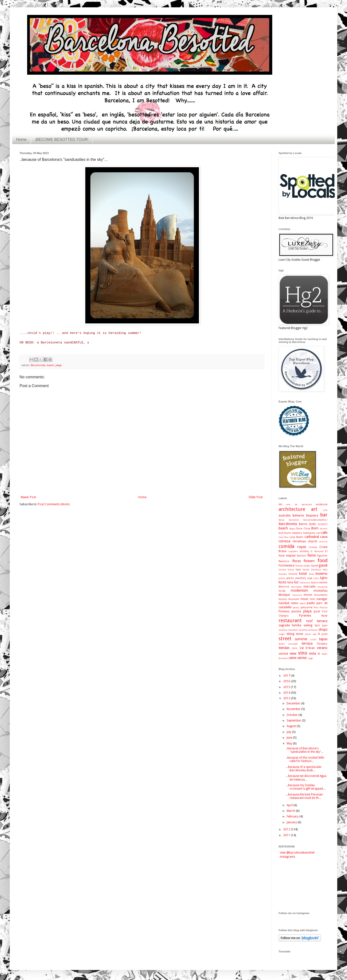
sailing (308, 625)
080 (280, 504)
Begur (293, 529)
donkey (304, 551)
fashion (302, 556)
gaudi (323, 565)
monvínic (297, 595)
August (292, 726)
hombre (283, 574)
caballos (297, 533)
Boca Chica (303, 529)
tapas (323, 639)
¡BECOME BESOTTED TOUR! (62, 139)
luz (296, 582)
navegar (322, 599)
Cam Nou (284, 537)
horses (293, 574)
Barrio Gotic (308, 524)
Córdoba (313, 547)
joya (310, 578)
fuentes (299, 566)
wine (293, 658)
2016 (287, 681)
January (292, 822)
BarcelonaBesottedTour (315, 520)
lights (324, 578)
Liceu (316, 578)
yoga (310, 658)
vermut (283, 654)
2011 (287, 835)
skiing (290, 634)
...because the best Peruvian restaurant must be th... (304, 796)
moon (308, 595)
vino (303, 653)
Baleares (298, 516)
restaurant (290, 621)
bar (324, 515)
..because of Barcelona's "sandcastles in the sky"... (305, 750)
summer (301, 639)
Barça (282, 520)
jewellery (301, 578)
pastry (296, 607)
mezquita (322, 587)
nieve (294, 603)
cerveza (284, 541)
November (294, 709)
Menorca (284, 587)
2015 (287, 687)
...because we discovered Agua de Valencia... (306, 778)
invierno (321, 574)
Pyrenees (305, 616)
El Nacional (317, 551)
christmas (299, 541)
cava (324, 537)
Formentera (287, 566)
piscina (296, 611)
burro (288, 533)
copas (302, 547)
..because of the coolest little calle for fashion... (305, 759)
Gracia (291, 570)
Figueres (322, 556)
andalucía (322, 504)
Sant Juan (321, 625)
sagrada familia (290, 625)
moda (282, 591)
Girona (282, 570)
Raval (324, 616)
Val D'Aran (307, 648)
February (293, 816)
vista (312, 653)
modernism (299, 590)
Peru (316, 607)
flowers (309, 561)
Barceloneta (38, 365)
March (291, 811)
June (290, 738)
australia (285, 516)
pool (317, 611)
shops (323, 629)
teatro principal (288, 644)
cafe (318, 533)
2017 (287, 676)
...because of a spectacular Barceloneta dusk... (304, 769)
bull (281, 533)
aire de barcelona (299, 504)
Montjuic (284, 595)
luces (282, 582)
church (313, 541)
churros (323, 542)
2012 (287, 829)
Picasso (324, 607)
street (285, 639)
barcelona (294, 520)
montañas (320, 591)
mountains (321, 595)
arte (325, 510)
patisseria (307, 607)
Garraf (314, 566)
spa (314, 634)
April (290, 805)
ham (298, 570)
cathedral (312, 537)
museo (283, 599)
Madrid (315, 583)
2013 (287, 698)
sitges (282, 634)
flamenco (284, 561)
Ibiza (311, 574)
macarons (305, 583)
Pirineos (284, 611)
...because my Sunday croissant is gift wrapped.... (306, 787)
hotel (303, 574)
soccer (308, 634)
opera (303, 603)
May (290, 743)
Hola (325, 570)
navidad (284, 603)
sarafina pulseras (308, 630)
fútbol (307, 566)
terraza (307, 643)
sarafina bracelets (288, 630)
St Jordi (323, 634)
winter (302, 658)
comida (286, 546)
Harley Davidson (312, 570)
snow (299, 634)
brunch (324, 529)
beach (50, 365)
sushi (313, 639)
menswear (296, 587)
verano (322, 648)
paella (311, 603)
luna (290, 582)
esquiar (291, 556)
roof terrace (317, 621)
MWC (313, 599)
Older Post (256, 497)
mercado (310, 587)
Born (315, 528)
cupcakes (293, 551)
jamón (290, 578)
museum (294, 599)
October (293, 715)
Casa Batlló (296, 537)
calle (324, 533)
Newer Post (28, 497)
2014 (287, 693)
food (322, 561)
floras (297, 561)
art (314, 509)
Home (21, 139)
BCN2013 (323, 524)
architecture (292, 509)
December (294, 703)
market (323, 583)
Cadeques (309, 533)
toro (295, 648)
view (293, 653)
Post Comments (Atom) (54, 504)
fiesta (312, 555)
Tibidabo (322, 644)
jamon (282, 578)
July (289, 732)
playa (59, 365)
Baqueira (312, 516)
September (294, 721)
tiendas (284, 648)
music (305, 599)
